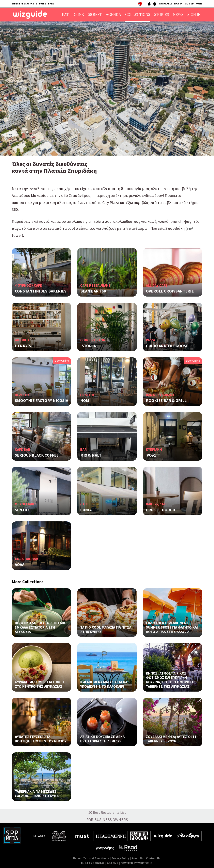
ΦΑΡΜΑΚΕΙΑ (165, 4)
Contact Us (153, 858)
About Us (138, 858)
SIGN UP (189, 4)
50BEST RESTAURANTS (24, 4)
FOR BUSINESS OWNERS (107, 819)
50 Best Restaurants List (107, 812)
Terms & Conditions (96, 858)
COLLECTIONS (138, 15)
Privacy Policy (120, 858)
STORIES (162, 15)
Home (77, 858)
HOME (199, 4)
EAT (65, 15)
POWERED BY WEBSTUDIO (136, 863)
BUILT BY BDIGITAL (93, 863)
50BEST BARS (47, 4)
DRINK (78, 15)
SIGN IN (178, 4)
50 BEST (95, 15)
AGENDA (113, 15)
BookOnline (62, 361)
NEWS (178, 15)
